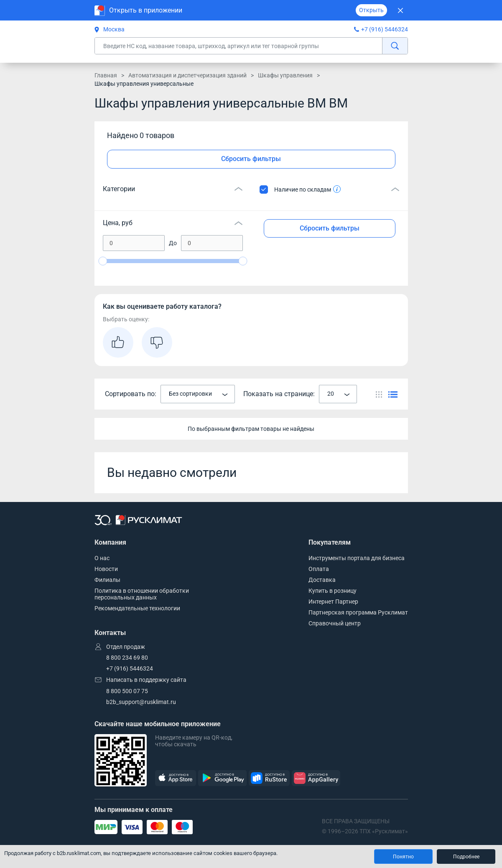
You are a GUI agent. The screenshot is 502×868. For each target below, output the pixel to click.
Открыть (371, 10)
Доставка (322, 580)
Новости (106, 569)
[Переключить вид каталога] (379, 394)
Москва (110, 29)
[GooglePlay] (222, 778)
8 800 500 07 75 (127, 691)
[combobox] (198, 394)
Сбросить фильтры (251, 159)
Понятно (403, 857)
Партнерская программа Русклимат (358, 612)
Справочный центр (335, 623)
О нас (102, 558)
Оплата (319, 569)
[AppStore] (176, 778)
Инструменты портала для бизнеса (357, 558)
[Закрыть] (401, 10)
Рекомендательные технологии (137, 608)
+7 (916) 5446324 (385, 29)
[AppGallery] (316, 778)
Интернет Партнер (333, 602)
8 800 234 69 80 (127, 658)
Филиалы (107, 580)
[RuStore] (269, 778)
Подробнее (466, 857)
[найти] (395, 46)
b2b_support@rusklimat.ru (141, 702)
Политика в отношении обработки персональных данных (142, 594)
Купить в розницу (333, 591)
